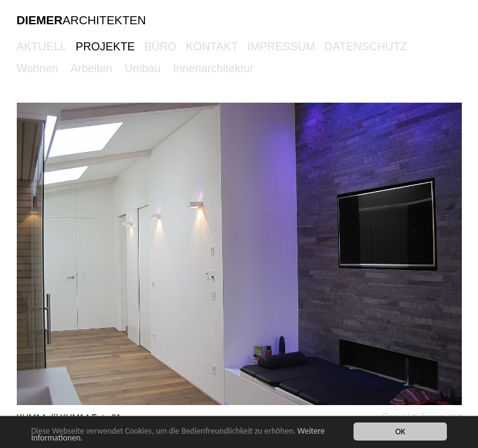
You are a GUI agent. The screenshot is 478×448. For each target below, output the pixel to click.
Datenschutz (366, 47)
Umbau (143, 68)
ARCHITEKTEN (82, 20)
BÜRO (161, 47)
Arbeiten (91, 68)
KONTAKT (212, 47)
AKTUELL (42, 47)
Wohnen (38, 68)
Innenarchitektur (213, 68)
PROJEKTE (105, 47)
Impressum (281, 47)
